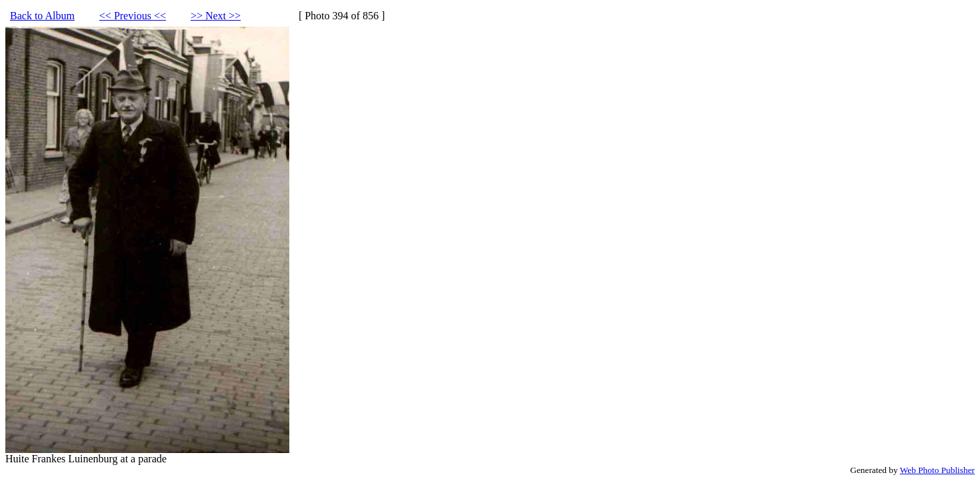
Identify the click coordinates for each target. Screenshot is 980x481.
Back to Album (42, 16)
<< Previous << (133, 16)
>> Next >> (216, 16)
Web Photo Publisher (937, 470)
